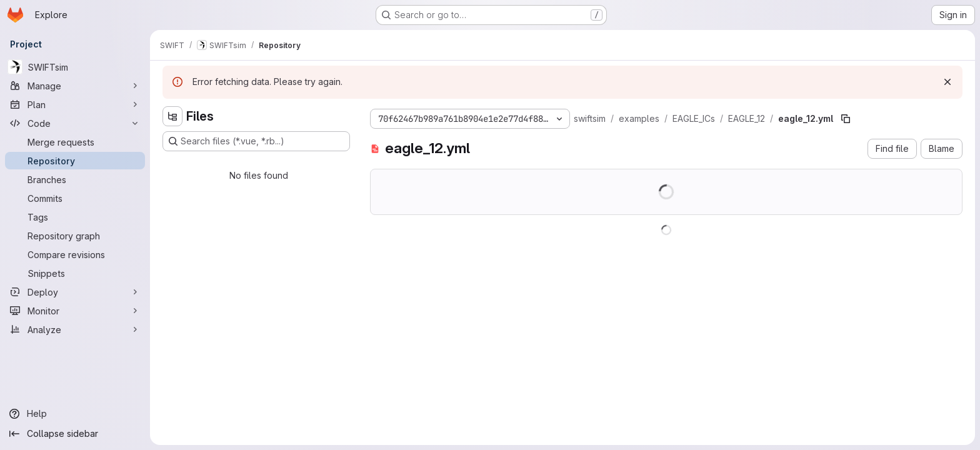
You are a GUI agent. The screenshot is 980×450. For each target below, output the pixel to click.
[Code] (75, 123)
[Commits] (75, 198)
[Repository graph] (75, 236)
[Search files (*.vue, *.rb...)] (256, 141)
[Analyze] (75, 329)
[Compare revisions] (75, 254)
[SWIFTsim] (75, 67)
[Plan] (75, 104)
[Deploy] (75, 292)
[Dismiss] (947, 82)
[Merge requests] (75, 142)
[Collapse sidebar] (75, 434)
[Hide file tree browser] (172, 116)
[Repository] (75, 161)
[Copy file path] (846, 119)
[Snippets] (75, 273)
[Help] (75, 414)
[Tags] (75, 217)
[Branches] (75, 179)
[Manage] (75, 86)
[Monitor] (75, 311)
